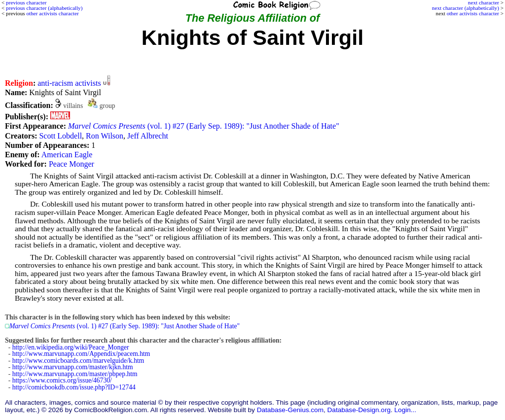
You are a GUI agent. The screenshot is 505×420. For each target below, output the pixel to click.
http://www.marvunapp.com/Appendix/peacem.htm (81, 354)
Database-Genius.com (290, 410)
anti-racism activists (69, 83)
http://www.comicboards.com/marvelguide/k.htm (78, 361)
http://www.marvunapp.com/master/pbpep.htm (75, 374)
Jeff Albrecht (148, 136)
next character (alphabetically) (466, 8)
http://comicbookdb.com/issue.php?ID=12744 (74, 387)
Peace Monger (72, 164)
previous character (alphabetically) (44, 8)
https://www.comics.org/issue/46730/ (62, 380)
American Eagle (67, 155)
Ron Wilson (105, 136)
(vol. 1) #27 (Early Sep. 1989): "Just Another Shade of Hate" (204, 126)
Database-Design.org (359, 410)
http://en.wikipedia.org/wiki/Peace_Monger (71, 347)
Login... (406, 410)
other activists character (473, 13)
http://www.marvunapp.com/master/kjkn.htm (73, 367)
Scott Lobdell (60, 136)
